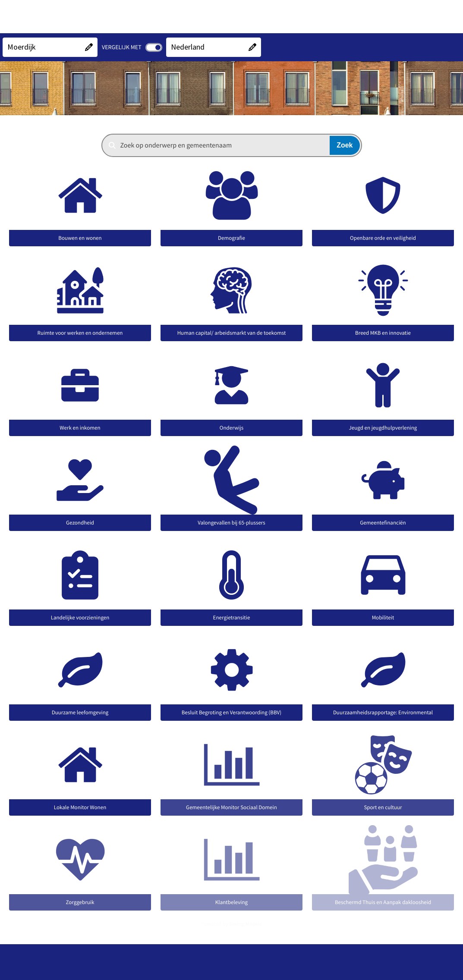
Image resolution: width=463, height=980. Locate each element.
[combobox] (232, 145)
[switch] (154, 47)
